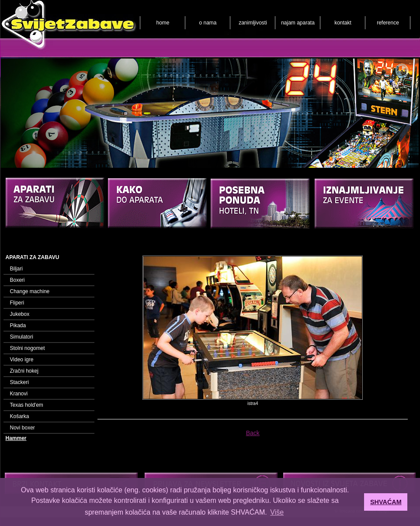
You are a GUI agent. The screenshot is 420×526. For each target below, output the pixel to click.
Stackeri (19, 382)
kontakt (343, 23)
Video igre (22, 360)
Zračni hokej (24, 371)
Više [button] (277, 512)
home (163, 23)
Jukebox (20, 314)
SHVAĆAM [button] (386, 502)
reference (388, 23)
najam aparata (298, 23)
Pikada (18, 325)
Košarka (20, 416)
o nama (208, 23)
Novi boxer (23, 428)
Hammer (16, 438)
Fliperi (17, 303)
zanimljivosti (253, 23)
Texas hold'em (27, 405)
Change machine (30, 291)
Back (253, 433)
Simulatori (22, 337)
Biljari (16, 269)
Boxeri (17, 280)
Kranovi (19, 394)
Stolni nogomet (28, 348)
